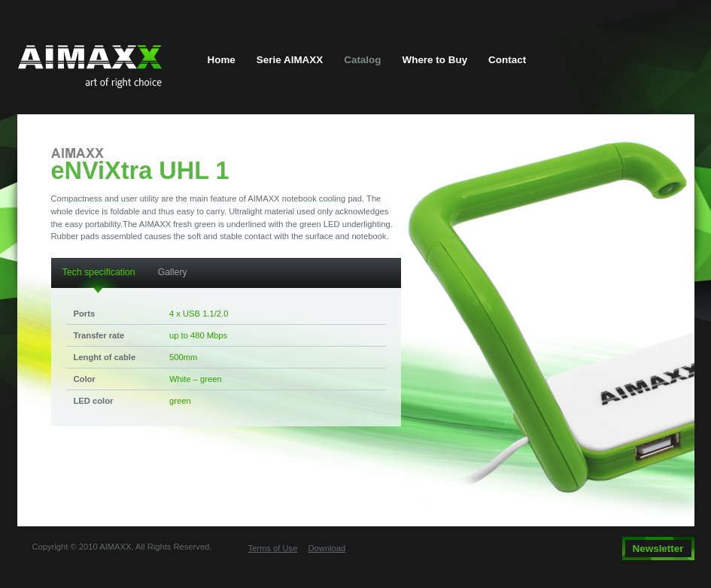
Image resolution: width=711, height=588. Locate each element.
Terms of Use (273, 548)
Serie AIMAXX (290, 60)
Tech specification (99, 272)
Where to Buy (435, 60)
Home (222, 60)
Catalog (362, 60)
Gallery (173, 272)
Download (327, 548)
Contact (507, 60)
